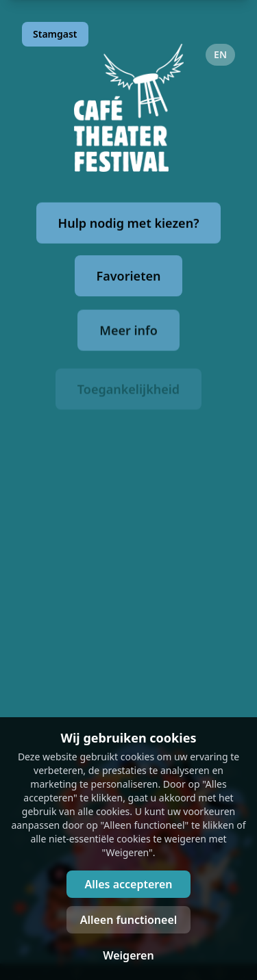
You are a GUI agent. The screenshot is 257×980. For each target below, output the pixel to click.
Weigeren (128, 955)
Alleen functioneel (129, 920)
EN (220, 54)
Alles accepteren (128, 884)
